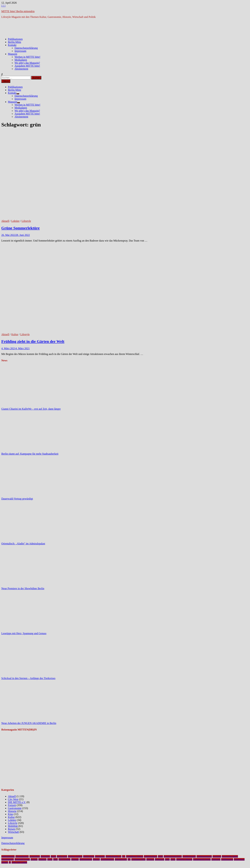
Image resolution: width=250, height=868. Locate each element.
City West (13, 799)
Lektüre (15, 221)
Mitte (56, 859)
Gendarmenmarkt (204, 856)
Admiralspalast (8, 856)
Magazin (13, 54)
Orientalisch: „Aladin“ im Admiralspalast (23, 544)
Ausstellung (35, 856)
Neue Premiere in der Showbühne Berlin (23, 588)
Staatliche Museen (184, 859)
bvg (124, 856)
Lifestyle (26, 221)
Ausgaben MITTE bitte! (27, 66)
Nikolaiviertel (121, 859)
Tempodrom (239, 859)
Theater (5, 862)
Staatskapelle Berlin (202, 859)
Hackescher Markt (230, 856)
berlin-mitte (62, 856)
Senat (167, 859)
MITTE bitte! (64, 859)
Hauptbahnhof (8, 859)
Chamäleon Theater (135, 856)
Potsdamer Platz (138, 859)
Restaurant (160, 859)
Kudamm (42, 859)
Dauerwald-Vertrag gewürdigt (17, 499)
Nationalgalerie (107, 859)
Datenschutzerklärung (26, 48)
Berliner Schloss (75, 856)
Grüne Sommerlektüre (20, 228)
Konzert (34, 859)
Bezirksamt (100, 856)
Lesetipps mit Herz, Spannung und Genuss (24, 633)
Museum (75, 859)
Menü (6, 81)
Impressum (20, 51)
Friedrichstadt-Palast (173, 856)
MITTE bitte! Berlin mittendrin (18, 11)
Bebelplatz (45, 856)
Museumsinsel (86, 859)
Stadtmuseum (227, 859)
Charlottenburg (150, 856)
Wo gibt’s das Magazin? (27, 63)
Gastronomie (15, 808)
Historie (12, 811)
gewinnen (217, 856)
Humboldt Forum (22, 859)
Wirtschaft (13, 832)
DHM (160, 856)
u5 (10, 862)
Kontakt (12, 45)
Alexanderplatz (22, 856)
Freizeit (12, 805)
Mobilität (13, 826)
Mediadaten (21, 60)
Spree (173, 859)
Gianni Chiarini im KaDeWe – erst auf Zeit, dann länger (31, 409)
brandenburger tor (113, 856)
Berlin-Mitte (15, 42)
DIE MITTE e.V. (17, 802)
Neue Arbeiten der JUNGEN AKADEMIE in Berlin (29, 723)
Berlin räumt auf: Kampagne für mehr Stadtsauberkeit (30, 454)
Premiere (150, 859)
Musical (96, 859)
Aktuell (5, 221)
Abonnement (21, 69)
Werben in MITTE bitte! (27, 57)
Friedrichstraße (189, 856)
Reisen (12, 829)
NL (129, 859)
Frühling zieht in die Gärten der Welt (33, 341)
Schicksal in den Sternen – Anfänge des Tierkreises (28, 678)
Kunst (50, 859)
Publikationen (15, 39)
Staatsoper (216, 859)
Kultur (15, 334)
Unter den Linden (19, 862)
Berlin (53, 856)
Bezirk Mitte (89, 856)
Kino (11, 814)
